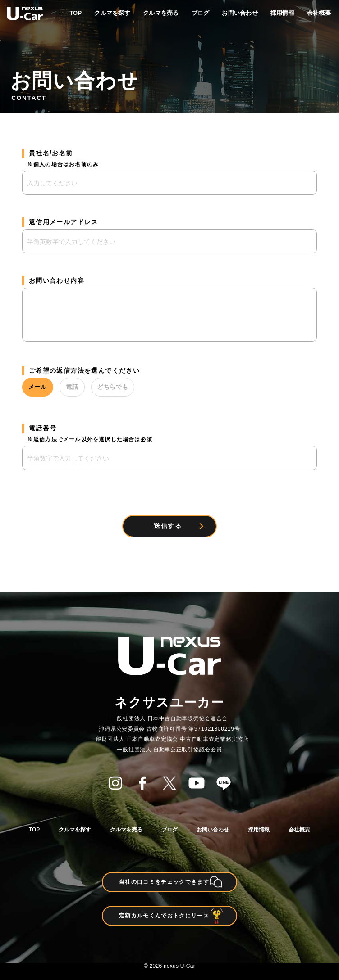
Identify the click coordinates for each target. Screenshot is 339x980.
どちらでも (148, 387)
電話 (93, 387)
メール (45, 387)
